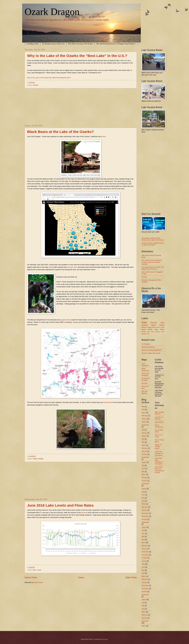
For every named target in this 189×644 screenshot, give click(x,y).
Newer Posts (31, 578)
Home (81, 578)
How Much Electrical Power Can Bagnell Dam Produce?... (116, 44)
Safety (162, 325)
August (144, 422)
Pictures (154, 323)
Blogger (105, 639)
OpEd (163, 332)
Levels (39, 570)
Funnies (144, 277)
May (143, 406)
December (145, 513)
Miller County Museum (159, 413)
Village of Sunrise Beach (158, 447)
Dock (158, 327)
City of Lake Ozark (159, 431)
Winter (162, 329)
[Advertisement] (81, 106)
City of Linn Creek (159, 436)
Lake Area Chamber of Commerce (159, 453)
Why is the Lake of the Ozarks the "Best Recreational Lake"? (49, 78)
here (104, 136)
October (144, 454)
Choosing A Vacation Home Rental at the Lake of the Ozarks (153, 239)
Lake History (159, 422)
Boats (154, 325)
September (145, 425)
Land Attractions (145, 365)
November (145, 516)
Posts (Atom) (39, 582)
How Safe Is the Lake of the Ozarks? (81, 44)
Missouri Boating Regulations (152, 350)
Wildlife (41, 459)
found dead (108, 402)
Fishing (157, 332)
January (144, 419)
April (143, 409)
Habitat (35, 459)
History (144, 327)
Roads (143, 334)
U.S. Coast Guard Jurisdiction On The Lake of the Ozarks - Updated (152, 262)
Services (144, 383)
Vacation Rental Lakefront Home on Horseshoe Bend (153, 244)
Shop (152, 332)
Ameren (145, 325)
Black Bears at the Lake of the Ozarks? (61, 132)
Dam (162, 323)
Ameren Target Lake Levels (151, 353)
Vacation (35, 85)
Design (144, 332)
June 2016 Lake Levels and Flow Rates (60, 505)
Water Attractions (145, 369)
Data (34, 570)
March (144, 413)
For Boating (146, 344)
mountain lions (72, 267)
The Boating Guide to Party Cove (53, 44)
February (145, 416)
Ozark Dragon (52, 12)
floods (84, 513)
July (143, 430)
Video (156, 329)
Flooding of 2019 (33, 44)
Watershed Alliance (148, 347)
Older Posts (131, 578)
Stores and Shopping (145, 374)
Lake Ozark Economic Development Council (159, 470)
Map (148, 332)
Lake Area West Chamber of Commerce (159, 461)
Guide (148, 334)
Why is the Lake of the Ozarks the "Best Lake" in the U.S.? (77, 56)
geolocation (66, 320)
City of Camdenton (159, 426)
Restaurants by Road (146, 379)
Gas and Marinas (144, 392)
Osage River (151, 327)
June (143, 468)
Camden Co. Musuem (159, 418)
